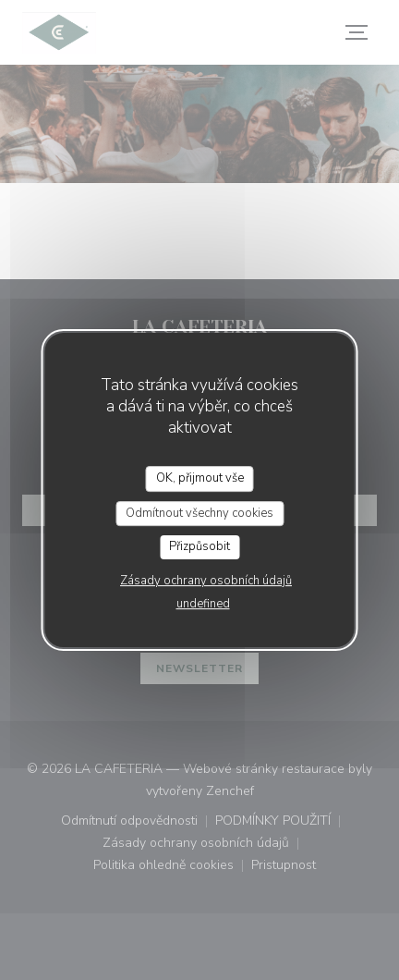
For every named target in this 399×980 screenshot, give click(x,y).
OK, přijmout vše (200, 478)
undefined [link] (203, 604)
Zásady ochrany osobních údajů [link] (206, 581)
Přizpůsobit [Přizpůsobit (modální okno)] (199, 546)
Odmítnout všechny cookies (199, 513)
